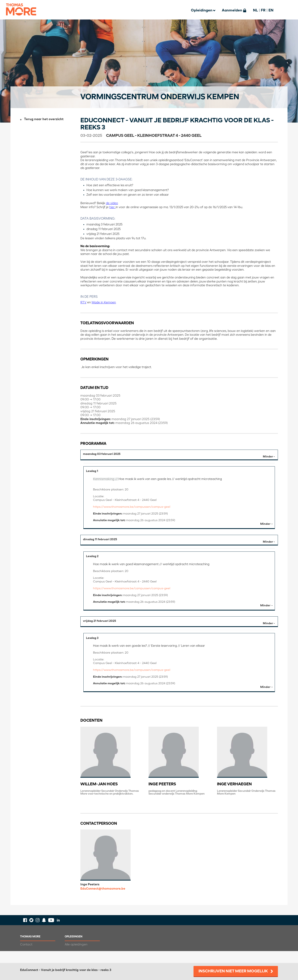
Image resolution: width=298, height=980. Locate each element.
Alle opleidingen (76, 956)
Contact (26, 956)
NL (255, 10)
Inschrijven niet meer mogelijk (233, 971)
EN (271, 10)
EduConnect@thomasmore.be (103, 901)
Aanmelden (232, 10)
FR (263, 10)
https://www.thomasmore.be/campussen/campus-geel (134, 510)
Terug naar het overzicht (44, 119)
